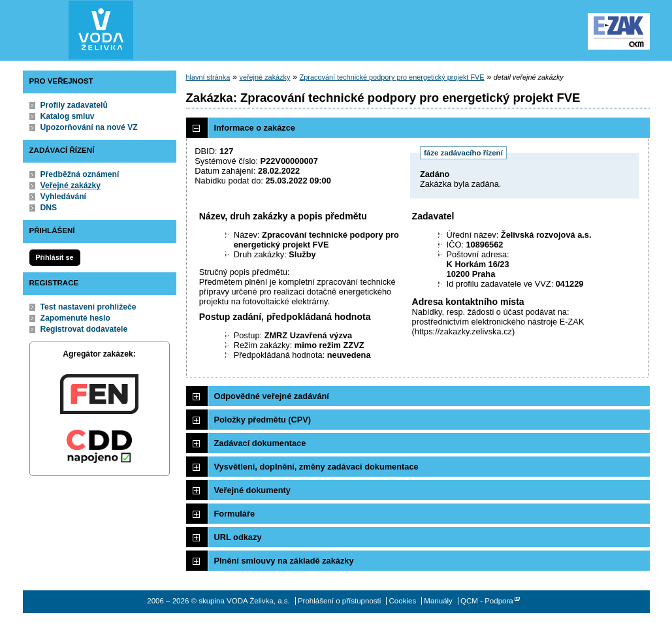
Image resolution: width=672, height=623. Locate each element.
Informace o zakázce (255, 128)
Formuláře (235, 514)
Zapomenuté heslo (75, 318)
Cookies (403, 601)
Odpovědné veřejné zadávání (272, 396)
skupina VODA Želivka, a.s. (101, 30)
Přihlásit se (54, 257)
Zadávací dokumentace (260, 443)
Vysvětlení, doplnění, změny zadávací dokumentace (316, 467)
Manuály (438, 601)
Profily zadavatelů (74, 105)
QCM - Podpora (487, 601)
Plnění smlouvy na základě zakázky (284, 561)
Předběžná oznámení (80, 174)
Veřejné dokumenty (252, 490)
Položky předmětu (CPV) (263, 420)
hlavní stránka (208, 77)
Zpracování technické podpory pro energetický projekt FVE (392, 77)
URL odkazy (238, 537)
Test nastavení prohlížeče (88, 307)
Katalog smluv (68, 116)
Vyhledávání (64, 197)
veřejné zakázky (264, 77)
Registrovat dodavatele (84, 329)
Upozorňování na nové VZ (89, 127)
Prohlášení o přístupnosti (339, 601)
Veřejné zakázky (71, 185)
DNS (49, 208)
